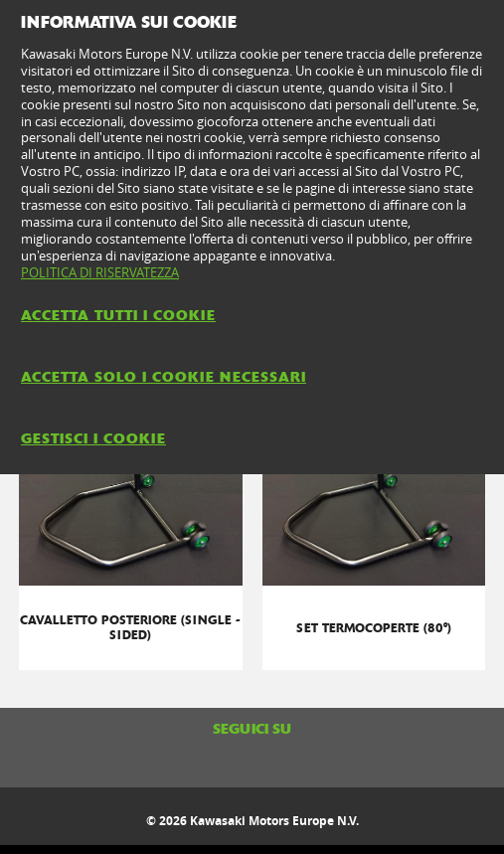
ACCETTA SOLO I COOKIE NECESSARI (164, 377)
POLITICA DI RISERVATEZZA (100, 272)
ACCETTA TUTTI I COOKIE (118, 315)
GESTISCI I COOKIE (93, 438)
